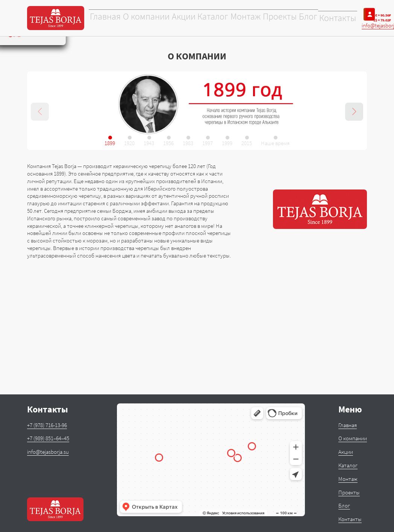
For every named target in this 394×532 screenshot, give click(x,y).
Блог (300, 18)
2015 (247, 143)
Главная (105, 18)
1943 (149, 143)
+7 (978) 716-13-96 (47, 425)
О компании (143, 18)
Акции (178, 18)
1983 (188, 143)
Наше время (275, 143)
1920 (129, 143)
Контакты (329, 18)
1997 (208, 143)
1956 (168, 143)
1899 (110, 143)
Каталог (207, 18)
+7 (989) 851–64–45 (48, 438)
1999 (227, 143)
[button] (354, 112)
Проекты (272, 18)
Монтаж (239, 18)
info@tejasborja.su (48, 452)
